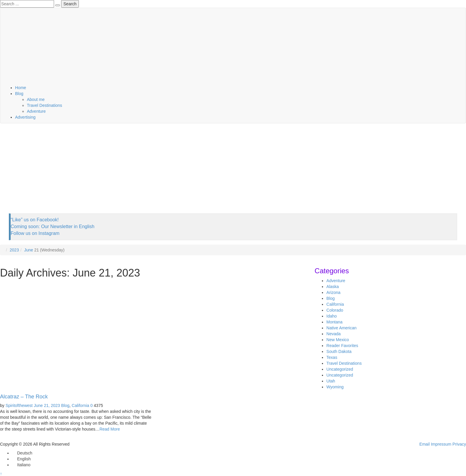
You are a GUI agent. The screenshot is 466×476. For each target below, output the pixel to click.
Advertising (25, 117)
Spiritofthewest (19, 405)
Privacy (459, 444)
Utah (331, 381)
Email (425, 444)
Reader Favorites (342, 346)
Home (21, 88)
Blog (19, 94)
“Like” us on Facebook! (35, 220)
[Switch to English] (21, 459)
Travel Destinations (44, 105)
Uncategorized (340, 369)
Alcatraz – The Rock (24, 397)
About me (36, 99)
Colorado (335, 310)
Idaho (331, 316)
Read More (110, 429)
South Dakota (339, 351)
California (80, 405)
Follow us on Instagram (35, 233)
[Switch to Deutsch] (22, 453)
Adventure (36, 111)
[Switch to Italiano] (21, 465)
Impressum (441, 444)
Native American (341, 328)
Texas (332, 357)
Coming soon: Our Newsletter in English (53, 226)
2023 (14, 250)
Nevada (333, 334)
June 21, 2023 (47, 405)
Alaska (333, 287)
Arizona (333, 292)
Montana (334, 322)
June (29, 250)
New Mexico (338, 340)
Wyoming (335, 387)
